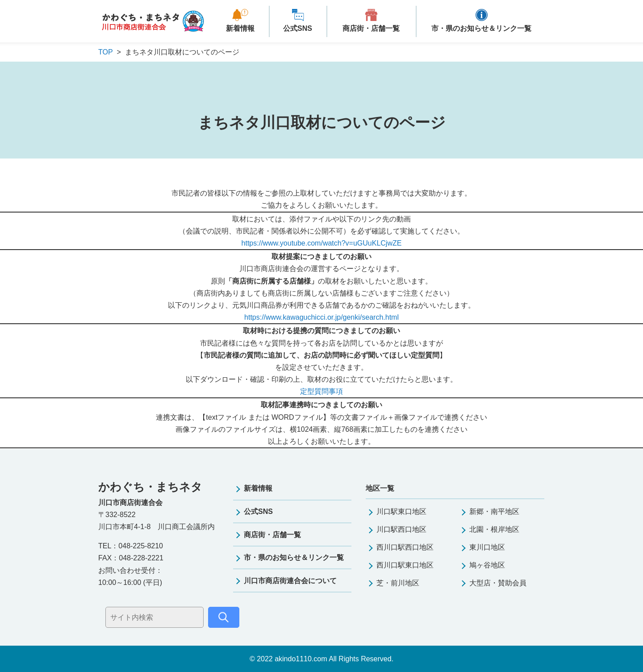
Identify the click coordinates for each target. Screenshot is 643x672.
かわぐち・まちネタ (153, 22)
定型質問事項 (321, 391)
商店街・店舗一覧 (371, 28)
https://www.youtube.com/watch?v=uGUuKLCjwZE (322, 243)
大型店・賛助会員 (498, 583)
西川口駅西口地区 (405, 547)
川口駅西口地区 (401, 529)
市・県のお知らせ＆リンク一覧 (481, 28)
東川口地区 (487, 547)
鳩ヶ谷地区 (487, 565)
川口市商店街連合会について (290, 581)
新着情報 (240, 28)
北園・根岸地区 (494, 529)
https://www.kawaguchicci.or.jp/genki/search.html (321, 317)
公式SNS (298, 28)
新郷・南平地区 (494, 511)
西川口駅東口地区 (405, 565)
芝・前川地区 (398, 583)
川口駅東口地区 (401, 511)
